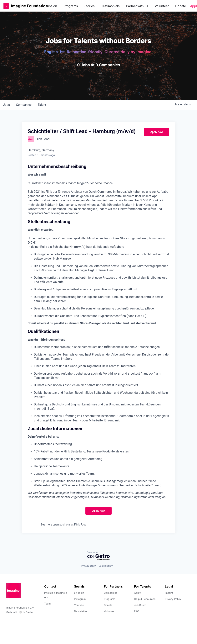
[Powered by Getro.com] (98, 556)
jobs (6, 105)
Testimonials (110, 6)
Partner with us (137, 6)
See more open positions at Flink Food (64, 525)
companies (24, 105)
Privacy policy (88, 566)
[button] (6, 6)
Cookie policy (106, 566)
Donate (181, 6)
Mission (51, 6)
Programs (71, 6)
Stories (90, 6)
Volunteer (162, 6)
